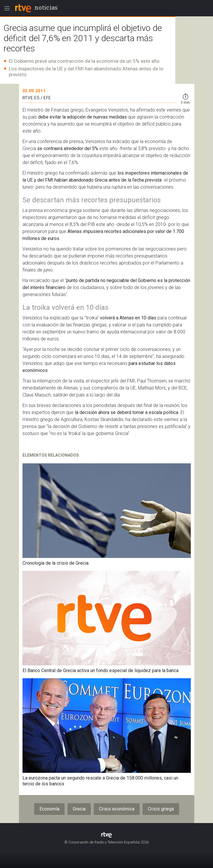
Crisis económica (117, 809)
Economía (49, 809)
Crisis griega (161, 809)
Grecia (79, 809)
